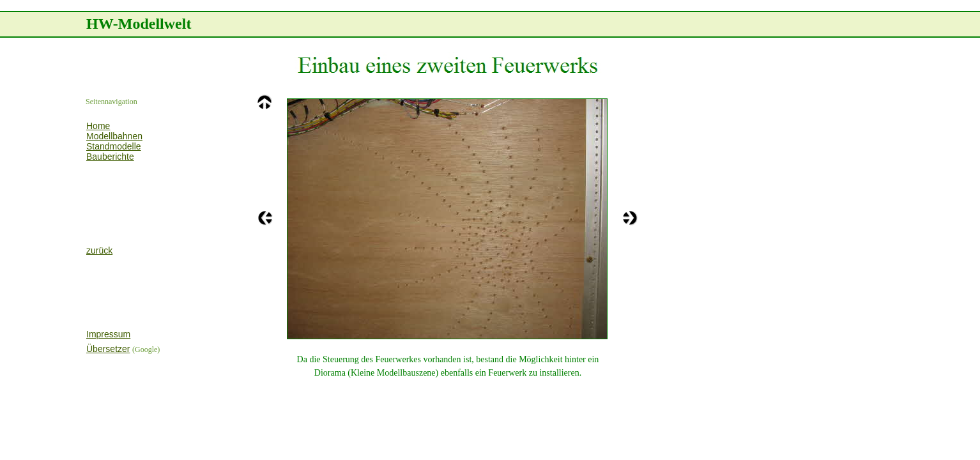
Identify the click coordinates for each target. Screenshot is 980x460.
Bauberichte (110, 157)
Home (98, 126)
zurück (99, 250)
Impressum (108, 334)
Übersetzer (108, 349)
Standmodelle (114, 146)
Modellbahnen (114, 136)
